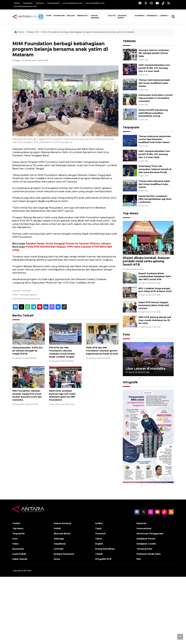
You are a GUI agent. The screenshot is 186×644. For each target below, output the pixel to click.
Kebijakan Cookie (146, 544)
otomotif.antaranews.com (25, 6)
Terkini (17, 3)
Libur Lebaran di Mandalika (146, 369)
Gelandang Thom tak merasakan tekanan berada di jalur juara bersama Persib (155, 169)
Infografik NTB (103, 559)
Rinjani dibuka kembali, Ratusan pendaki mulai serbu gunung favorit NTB (146, 261)
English (99, 544)
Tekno (99, 539)
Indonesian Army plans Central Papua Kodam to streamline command (155, 98)
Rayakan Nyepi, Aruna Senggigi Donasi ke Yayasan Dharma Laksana (68, 244)
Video (16, 544)
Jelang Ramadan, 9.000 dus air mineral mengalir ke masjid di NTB (28, 351)
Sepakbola (152, 16)
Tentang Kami (53, 3)
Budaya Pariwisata (64, 554)
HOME (49, 16)
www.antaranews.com (73, 3)
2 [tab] (144, 378)
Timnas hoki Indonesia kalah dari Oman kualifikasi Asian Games (154, 83)
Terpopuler (28, 3)
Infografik (130, 382)
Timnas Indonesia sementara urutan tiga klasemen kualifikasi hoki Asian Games (155, 139)
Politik (112, 16)
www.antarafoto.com (95, 3)
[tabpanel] (148, 359)
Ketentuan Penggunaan (150, 534)
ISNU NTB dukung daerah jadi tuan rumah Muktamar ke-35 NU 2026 (155, 320)
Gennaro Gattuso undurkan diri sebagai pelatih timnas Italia (154, 53)
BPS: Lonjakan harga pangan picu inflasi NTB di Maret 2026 (155, 290)
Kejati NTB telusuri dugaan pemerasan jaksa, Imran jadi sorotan (154, 305)
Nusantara (18, 549)
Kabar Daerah (20, 559)
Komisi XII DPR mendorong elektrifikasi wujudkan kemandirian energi (153, 113)
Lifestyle (59, 549)
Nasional (141, 523)
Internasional (144, 528)
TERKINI (129, 41)
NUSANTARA (59, 16)
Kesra (57, 559)
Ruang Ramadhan (105, 549)
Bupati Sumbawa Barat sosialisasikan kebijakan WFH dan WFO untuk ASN (155, 276)
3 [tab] (148, 378)
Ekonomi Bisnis (122, 17)
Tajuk (98, 528)
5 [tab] (157, 378)
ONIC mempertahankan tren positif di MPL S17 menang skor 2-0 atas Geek (154, 68)
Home (19, 32)
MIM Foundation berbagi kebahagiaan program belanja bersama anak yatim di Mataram (89, 32)
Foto (126, 335)
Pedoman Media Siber (149, 554)
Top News (40, 3)
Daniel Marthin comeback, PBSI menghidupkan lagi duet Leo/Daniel (155, 199)
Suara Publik (19, 554)
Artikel (99, 523)
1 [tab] (139, 378)
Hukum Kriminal (95, 17)
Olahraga (140, 16)
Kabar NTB (82, 16)
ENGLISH (71, 16)
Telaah (99, 554)
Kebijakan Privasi (146, 539)
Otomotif (100, 534)
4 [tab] (153, 378)
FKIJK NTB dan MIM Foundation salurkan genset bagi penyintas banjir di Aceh (102, 351)
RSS (139, 559)
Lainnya (163, 16)
